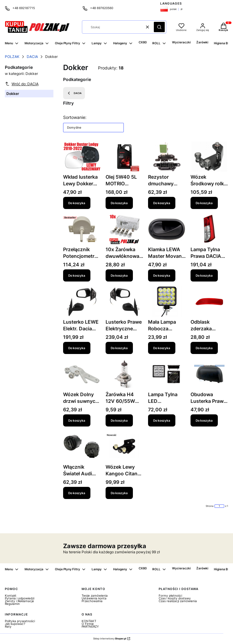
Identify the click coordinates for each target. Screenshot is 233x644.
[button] (159, 27)
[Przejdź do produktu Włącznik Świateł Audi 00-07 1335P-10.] (82, 447)
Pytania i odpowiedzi (20, 598)
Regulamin (12, 604)
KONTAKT (89, 621)
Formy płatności (170, 595)
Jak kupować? (15, 624)
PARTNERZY (90, 626)
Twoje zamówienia (95, 595)
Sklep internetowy (110, 639)
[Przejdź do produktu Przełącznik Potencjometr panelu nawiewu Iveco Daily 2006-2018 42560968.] (82, 229)
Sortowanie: (75, 117)
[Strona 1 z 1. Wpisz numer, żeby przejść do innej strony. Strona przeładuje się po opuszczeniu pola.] (219, 506)
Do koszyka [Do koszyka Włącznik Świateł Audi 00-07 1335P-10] (77, 493)
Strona (210, 506)
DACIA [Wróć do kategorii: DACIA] (74, 93)
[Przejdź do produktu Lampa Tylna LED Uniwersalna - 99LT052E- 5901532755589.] (167, 374)
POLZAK (12, 57)
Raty (8, 626)
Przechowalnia (92, 601)
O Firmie (88, 624)
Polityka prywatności (20, 621)
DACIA (32, 57)
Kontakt (11, 595)
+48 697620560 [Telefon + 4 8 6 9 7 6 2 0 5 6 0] (102, 8)
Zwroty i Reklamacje (19, 601)
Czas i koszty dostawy (175, 598)
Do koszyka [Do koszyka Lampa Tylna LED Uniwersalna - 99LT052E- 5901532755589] (162, 420)
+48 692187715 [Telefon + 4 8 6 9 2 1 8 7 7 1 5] (24, 8)
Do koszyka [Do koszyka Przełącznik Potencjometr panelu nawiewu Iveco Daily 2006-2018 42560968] (77, 275)
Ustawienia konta (94, 598)
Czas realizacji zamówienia (178, 601)
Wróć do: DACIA (22, 84)
